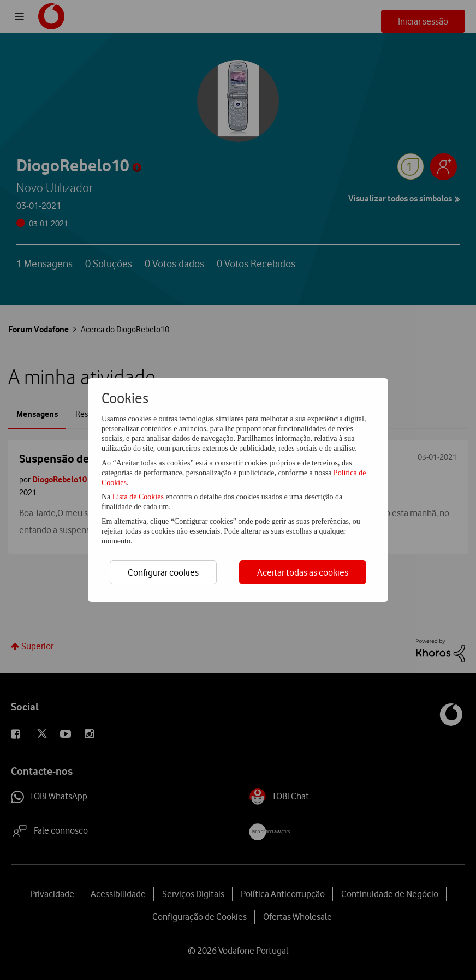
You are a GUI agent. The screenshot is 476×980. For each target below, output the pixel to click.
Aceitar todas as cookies (303, 572)
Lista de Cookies (139, 497)
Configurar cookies (163, 572)
